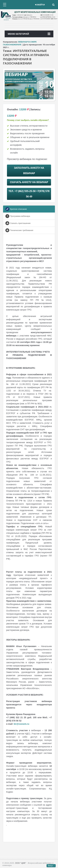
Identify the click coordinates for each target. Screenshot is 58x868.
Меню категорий (29, 34)
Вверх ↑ (51, 866)
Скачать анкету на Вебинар (29, 182)
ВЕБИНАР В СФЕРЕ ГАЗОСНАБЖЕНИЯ (20, 43)
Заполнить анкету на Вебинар (29, 171)
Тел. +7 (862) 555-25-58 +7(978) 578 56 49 (29, 194)
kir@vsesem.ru (21, 724)
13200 (23, 109)
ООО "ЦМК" (21, 863)
